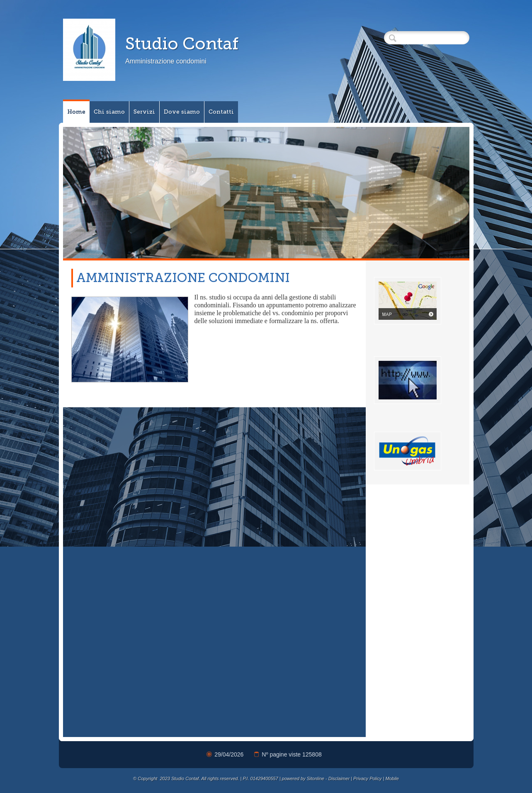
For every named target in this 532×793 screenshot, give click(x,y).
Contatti (221, 112)
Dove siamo (182, 112)
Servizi (144, 112)
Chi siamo (109, 112)
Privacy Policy (367, 778)
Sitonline (316, 778)
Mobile (392, 778)
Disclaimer (339, 778)
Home (76, 112)
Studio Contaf (182, 44)
